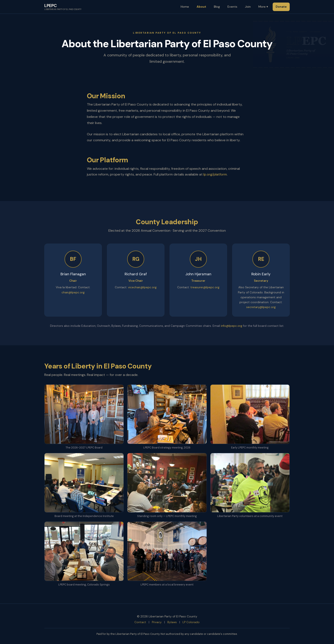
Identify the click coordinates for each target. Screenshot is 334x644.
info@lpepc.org (232, 326)
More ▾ (263, 7)
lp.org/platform (215, 174)
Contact (140, 622)
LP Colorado (191, 622)
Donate (281, 7)
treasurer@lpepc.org (205, 287)
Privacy (157, 622)
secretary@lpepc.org (261, 307)
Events (232, 7)
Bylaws (172, 622)
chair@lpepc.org (73, 292)
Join (248, 7)
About (201, 7)
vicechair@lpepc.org (142, 287)
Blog (217, 7)
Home (185, 7)
